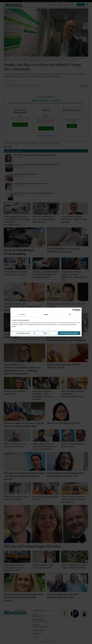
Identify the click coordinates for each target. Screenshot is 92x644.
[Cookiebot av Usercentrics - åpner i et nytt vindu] (74, 310)
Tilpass (46, 333)
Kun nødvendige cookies (23, 333)
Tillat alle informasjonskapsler (69, 333)
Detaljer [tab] (46, 315)
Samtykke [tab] (22, 315)
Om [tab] (70, 315)
